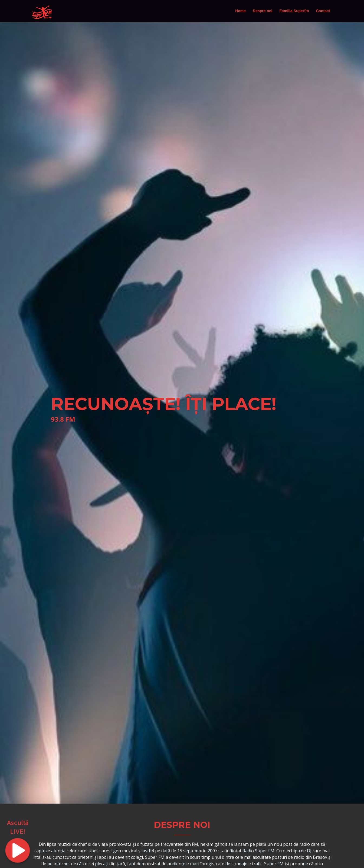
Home (240, 11)
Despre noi (263, 11)
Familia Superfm (294, 11)
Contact (323, 11)
